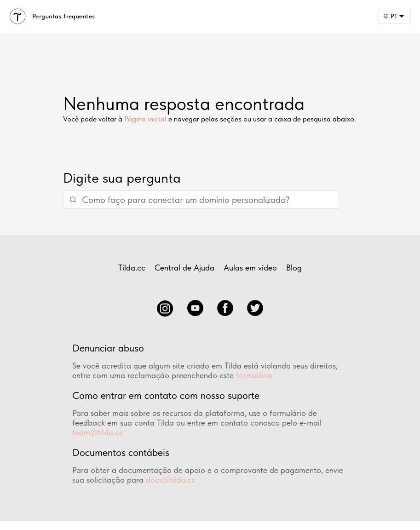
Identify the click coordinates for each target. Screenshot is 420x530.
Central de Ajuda (184, 268)
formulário (254, 375)
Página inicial (145, 119)
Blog (294, 268)
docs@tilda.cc (171, 480)
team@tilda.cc (98, 432)
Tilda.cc (132, 268)
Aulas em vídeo (250, 268)
